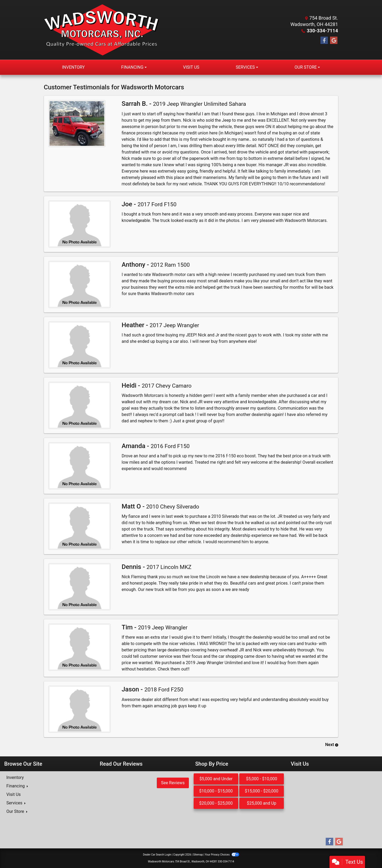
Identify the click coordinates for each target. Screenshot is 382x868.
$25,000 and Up (262, 803)
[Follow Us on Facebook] (324, 41)
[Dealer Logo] (101, 30)
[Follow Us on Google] (334, 41)
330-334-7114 (322, 31)
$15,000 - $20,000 (262, 791)
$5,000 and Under (216, 779)
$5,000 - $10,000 (262, 779)
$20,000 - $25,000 (216, 803)
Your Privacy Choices (222, 855)
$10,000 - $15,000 (216, 791)
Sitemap (198, 855)
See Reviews (173, 783)
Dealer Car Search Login (157, 855)
